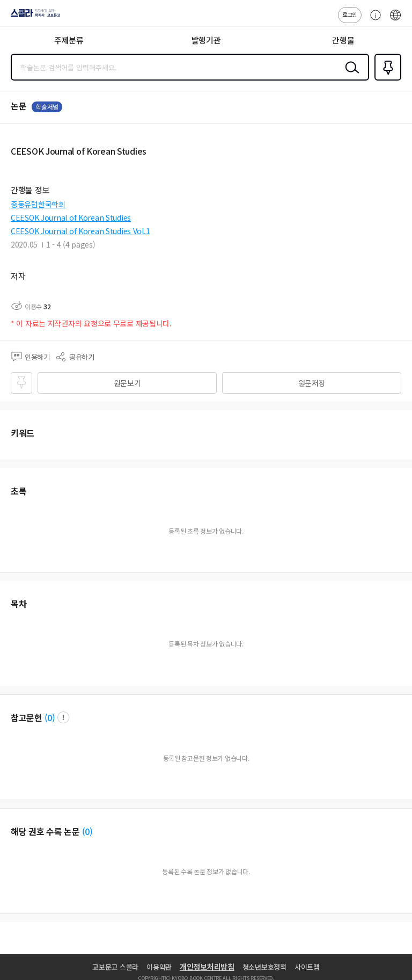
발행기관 (206, 40)
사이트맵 (307, 967)
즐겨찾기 (386, 79)
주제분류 (69, 40)
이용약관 (159, 967)
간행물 (343, 40)
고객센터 (373, 20)
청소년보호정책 (264, 967)
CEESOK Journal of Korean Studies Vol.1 (80, 231)
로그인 (350, 14)
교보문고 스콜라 (115, 967)
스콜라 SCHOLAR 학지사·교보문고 (32, 17)
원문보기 (127, 383)
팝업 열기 (63, 717)
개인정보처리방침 (207, 967)
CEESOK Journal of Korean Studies (71, 217)
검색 (350, 76)
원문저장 (312, 383)
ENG (395, 20)
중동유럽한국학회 (38, 204)
